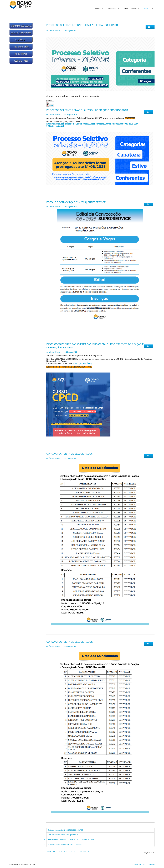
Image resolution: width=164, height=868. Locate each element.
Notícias (147, 9)
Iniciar (49, 852)
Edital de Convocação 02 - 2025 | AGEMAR (63, 835)
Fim (89, 852)
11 (77, 852)
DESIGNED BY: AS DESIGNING (142, 864)
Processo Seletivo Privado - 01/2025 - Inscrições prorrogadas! (87, 110)
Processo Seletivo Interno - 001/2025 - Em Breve (65, 844)
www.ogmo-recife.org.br (84, 363)
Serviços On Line (130, 9)
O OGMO (98, 9)
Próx (85, 852)
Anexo (52, 103)
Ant (54, 852)
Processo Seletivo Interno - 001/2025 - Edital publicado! (82, 25)
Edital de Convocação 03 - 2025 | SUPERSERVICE (76, 202)
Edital (51, 106)
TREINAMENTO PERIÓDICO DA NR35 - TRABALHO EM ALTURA (71, 840)
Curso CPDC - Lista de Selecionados (70, 454)
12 (81, 852)
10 (74, 852)
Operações (112, 9)
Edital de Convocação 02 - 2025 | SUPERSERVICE (66, 830)
